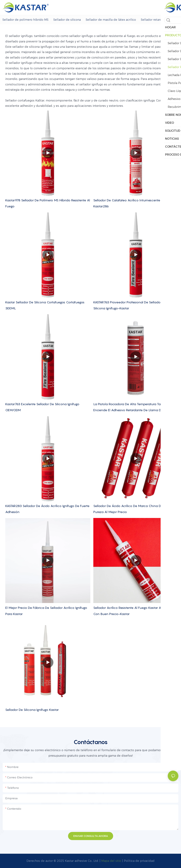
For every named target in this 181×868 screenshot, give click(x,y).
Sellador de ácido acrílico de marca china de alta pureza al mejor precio (132, 509)
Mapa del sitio (111, 861)
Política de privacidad (139, 861)
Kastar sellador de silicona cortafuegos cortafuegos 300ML (45, 305)
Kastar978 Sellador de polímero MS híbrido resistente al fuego (48, 203)
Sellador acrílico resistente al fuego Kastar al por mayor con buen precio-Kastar (136, 611)
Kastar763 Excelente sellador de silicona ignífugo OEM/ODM (42, 407)
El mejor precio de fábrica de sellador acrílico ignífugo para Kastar (46, 611)
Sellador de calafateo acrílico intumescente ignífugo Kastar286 (133, 203)
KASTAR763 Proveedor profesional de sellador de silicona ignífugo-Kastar (130, 305)
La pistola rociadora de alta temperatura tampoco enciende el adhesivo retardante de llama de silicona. (135, 407)
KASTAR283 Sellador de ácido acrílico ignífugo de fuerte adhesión (47, 509)
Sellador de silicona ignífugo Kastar (32, 710)
